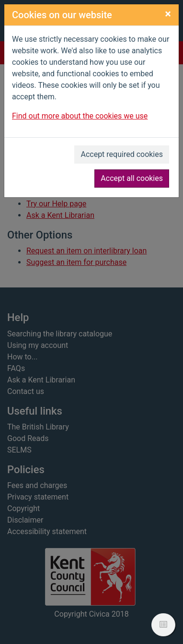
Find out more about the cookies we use (80, 116)
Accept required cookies (122, 154)
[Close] (168, 14)
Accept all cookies (132, 178)
